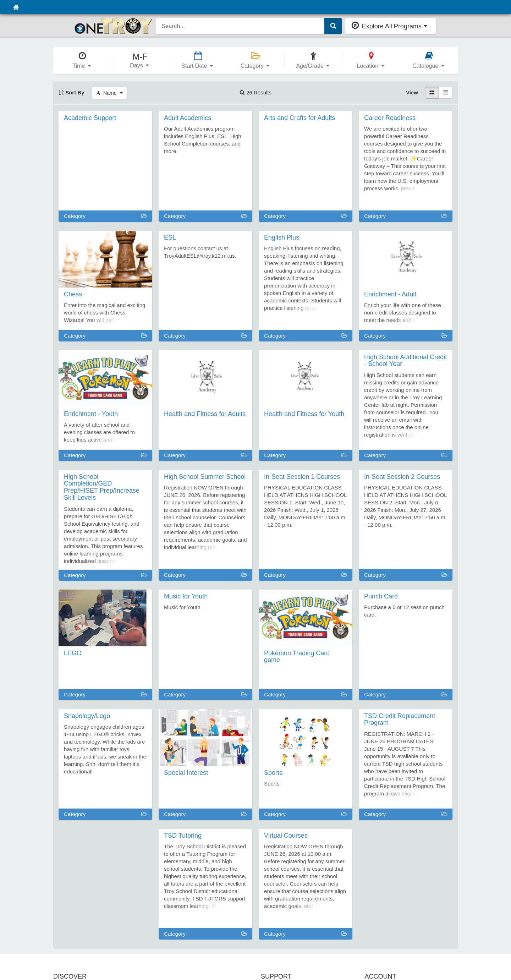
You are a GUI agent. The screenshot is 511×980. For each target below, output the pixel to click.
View (412, 92)
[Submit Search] (333, 26)
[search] (240, 26)
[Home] (16, 7)
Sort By (72, 92)
